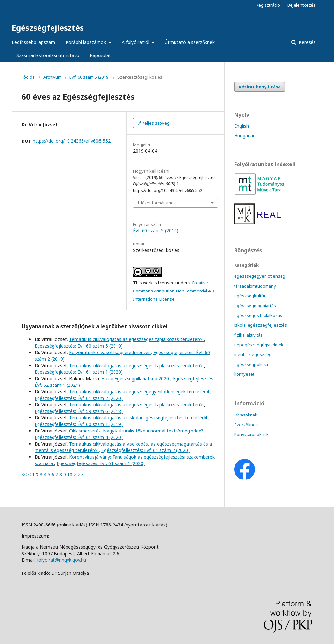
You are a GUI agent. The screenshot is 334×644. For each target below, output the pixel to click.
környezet (244, 374)
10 (70, 474)
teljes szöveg (156, 123)
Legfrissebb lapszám (33, 42)
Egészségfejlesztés (48, 28)
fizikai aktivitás (248, 335)
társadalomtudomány (255, 286)
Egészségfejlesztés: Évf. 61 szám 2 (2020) (79, 398)
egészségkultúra (251, 296)
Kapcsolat (100, 55)
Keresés (307, 42)
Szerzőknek (246, 425)
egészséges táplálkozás (258, 315)
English (242, 126)
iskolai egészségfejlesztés (261, 325)
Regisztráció (268, 5)
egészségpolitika (251, 364)
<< (24, 474)
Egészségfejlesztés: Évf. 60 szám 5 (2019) (79, 346)
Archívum (53, 77)
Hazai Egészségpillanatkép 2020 (136, 378)
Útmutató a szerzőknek (190, 42)
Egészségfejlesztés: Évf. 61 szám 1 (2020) (79, 372)
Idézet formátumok (157, 203)
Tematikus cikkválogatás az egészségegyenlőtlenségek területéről (140, 392)
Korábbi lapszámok (86, 42)
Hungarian (245, 136)
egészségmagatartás (255, 306)
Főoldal (29, 77)
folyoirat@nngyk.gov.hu (61, 560)
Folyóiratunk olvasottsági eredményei (110, 352)
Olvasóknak (246, 415)
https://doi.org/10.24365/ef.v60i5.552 (72, 141)
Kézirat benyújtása (260, 87)
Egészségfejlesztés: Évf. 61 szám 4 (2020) (79, 437)
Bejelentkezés (302, 5)
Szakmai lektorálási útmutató (48, 55)
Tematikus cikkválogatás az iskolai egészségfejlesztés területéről (139, 418)
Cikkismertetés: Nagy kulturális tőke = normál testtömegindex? (137, 431)
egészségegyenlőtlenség (260, 276)
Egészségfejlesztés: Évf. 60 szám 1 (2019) (79, 424)
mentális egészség (253, 354)
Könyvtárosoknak (251, 434)
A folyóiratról (136, 42)
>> (80, 474)
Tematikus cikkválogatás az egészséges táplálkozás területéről (137, 339)
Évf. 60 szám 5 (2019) (90, 77)
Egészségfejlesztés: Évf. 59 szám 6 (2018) (79, 411)
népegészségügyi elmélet (260, 345)
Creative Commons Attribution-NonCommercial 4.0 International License (173, 291)
